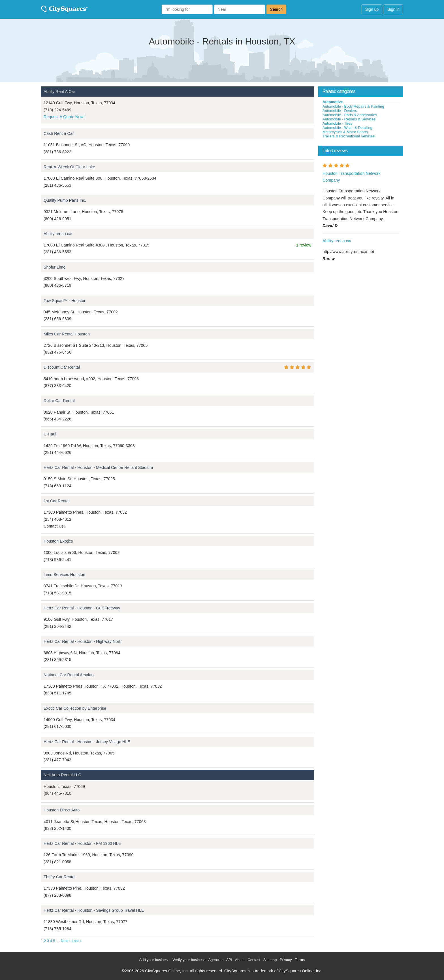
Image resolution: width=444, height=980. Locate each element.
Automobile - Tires (337, 123)
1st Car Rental (56, 501)
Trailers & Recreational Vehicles (349, 136)
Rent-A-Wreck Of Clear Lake (69, 167)
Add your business (154, 960)
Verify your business (189, 960)
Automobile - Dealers (340, 111)
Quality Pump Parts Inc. (65, 200)
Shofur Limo (55, 267)
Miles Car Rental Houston (67, 334)
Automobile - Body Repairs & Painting (353, 106)
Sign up (372, 9)
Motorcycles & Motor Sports (345, 132)
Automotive (333, 102)
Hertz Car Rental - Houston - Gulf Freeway (82, 608)
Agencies (216, 960)
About (240, 960)
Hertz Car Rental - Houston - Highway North (83, 641)
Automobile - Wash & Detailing (347, 128)
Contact (254, 960)
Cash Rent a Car (59, 133)
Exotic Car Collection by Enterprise (75, 708)
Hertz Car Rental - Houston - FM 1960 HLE (82, 843)
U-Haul (50, 434)
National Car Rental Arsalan (69, 675)
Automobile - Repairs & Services (349, 119)
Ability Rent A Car (59, 92)
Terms (300, 960)
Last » (77, 941)
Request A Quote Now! (64, 117)
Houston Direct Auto (62, 810)
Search (276, 9)
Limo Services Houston (64, 575)
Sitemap (270, 960)
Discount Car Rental (62, 367)
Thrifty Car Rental (59, 877)
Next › (66, 941)
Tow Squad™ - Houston (65, 301)
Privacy (286, 960)
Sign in (393, 9)
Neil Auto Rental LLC (62, 775)
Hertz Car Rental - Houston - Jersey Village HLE (87, 742)
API (229, 960)
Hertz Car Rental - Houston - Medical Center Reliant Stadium (98, 467)
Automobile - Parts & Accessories (350, 115)
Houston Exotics (58, 541)
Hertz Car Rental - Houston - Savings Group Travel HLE (94, 910)
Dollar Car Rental (59, 401)
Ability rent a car (58, 234)
